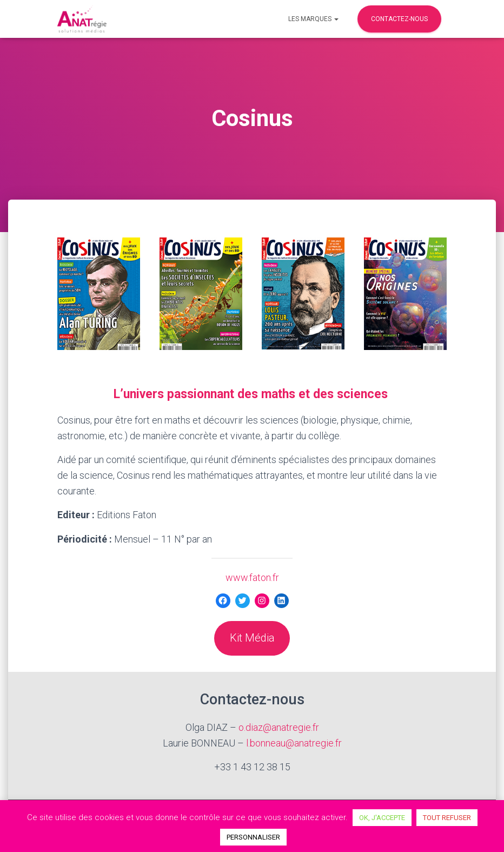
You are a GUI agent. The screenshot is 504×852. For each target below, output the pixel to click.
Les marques (313, 19)
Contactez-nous (399, 19)
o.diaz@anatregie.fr (279, 727)
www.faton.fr (252, 577)
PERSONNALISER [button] (253, 837)
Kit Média (252, 638)
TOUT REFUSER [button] (447, 818)
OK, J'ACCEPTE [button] (382, 818)
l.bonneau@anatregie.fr (294, 743)
